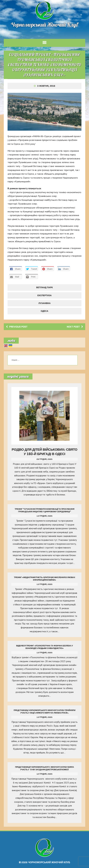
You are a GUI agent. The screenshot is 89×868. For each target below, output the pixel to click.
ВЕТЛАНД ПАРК (45, 287)
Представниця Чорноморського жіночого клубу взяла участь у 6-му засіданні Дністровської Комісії (44, 768)
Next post (75, 327)
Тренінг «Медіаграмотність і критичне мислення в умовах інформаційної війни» (44, 579)
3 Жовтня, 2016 (46, 86)
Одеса (45, 311)
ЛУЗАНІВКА (44, 303)
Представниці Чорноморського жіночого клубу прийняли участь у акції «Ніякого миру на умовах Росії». (44, 712)
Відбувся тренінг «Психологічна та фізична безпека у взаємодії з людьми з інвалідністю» (44, 647)
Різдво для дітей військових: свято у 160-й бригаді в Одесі (44, 452)
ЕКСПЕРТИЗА (45, 295)
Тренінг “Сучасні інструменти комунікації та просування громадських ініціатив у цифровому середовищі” (44, 510)
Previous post (17, 327)
